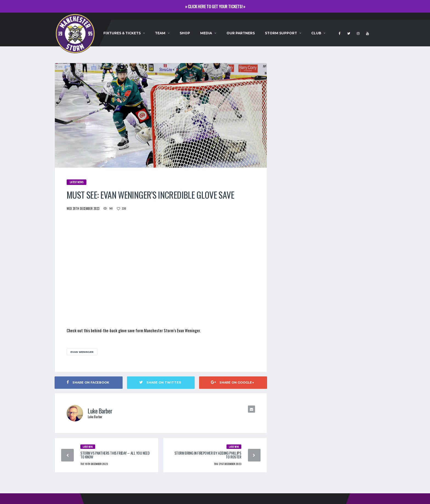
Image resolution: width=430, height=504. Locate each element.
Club (316, 33)
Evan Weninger (82, 352)
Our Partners (241, 33)
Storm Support (281, 33)
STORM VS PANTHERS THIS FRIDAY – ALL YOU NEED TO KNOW (115, 455)
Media (206, 33)
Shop (185, 33)
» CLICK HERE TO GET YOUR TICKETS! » (215, 6)
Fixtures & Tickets (122, 33)
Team (160, 33)
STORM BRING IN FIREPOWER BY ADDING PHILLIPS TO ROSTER (208, 455)
